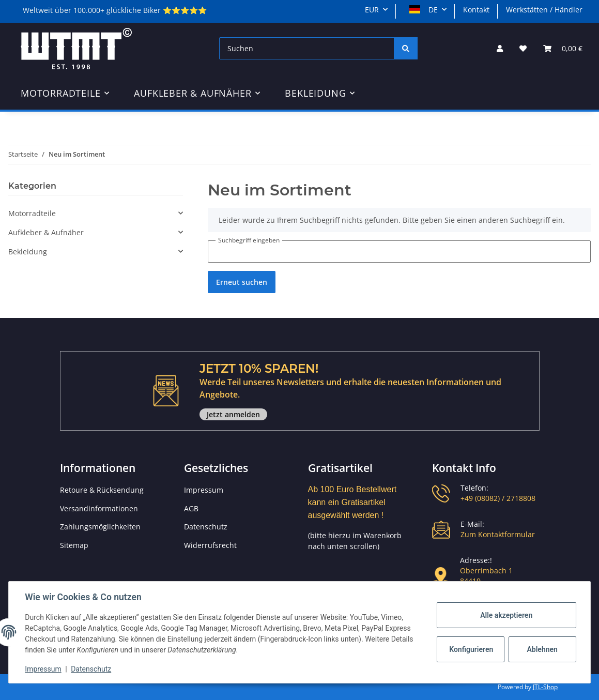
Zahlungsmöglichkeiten (100, 527)
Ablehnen (542, 649)
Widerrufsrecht (210, 545)
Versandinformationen (99, 508)
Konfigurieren (471, 649)
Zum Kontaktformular (498, 534)
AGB (191, 508)
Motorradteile (32, 213)
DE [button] (424, 10)
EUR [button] (372, 10)
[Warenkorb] (563, 48)
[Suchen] (307, 48)
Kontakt (476, 10)
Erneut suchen (242, 282)
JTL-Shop (545, 687)
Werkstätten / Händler (544, 10)
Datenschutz (206, 527)
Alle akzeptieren (506, 615)
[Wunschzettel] (523, 48)
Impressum (204, 490)
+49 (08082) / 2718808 (498, 498)
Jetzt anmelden (233, 414)
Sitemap (74, 545)
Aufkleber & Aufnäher (46, 232)
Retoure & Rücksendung (102, 490)
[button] (500, 48)
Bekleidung (28, 252)
